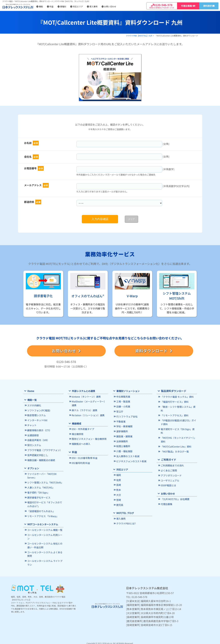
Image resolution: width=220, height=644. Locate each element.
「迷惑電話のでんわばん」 (41, 509)
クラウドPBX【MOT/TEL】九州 (139, 36)
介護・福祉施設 (124, 450)
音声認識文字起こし (37, 454)
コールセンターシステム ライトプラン (44, 560)
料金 (50, 6)
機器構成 (76, 423)
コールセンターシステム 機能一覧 (44, 528)
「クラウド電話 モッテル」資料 (177, 397)
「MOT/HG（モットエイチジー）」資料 (178, 431)
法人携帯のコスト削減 (127, 455)
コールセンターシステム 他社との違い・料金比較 (44, 543)
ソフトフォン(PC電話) (38, 410)
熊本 (118, 488)
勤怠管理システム (36, 415)
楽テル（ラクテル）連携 (84, 410)
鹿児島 (120, 503)
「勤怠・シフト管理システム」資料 (179, 406)
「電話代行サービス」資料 (174, 402)
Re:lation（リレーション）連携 (88, 415)
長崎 (118, 483)
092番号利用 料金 (80, 462)
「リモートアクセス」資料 (174, 411)
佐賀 (118, 478)
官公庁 (120, 411)
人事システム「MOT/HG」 (40, 486)
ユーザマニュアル (170, 471)
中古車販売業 (123, 397)
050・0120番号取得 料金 (84, 457)
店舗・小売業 (123, 406)
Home (31, 391)
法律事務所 (122, 440)
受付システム (34, 444)
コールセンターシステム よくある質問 (44, 551)
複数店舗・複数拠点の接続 (41, 459)
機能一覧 (32, 400)
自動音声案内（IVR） (38, 439)
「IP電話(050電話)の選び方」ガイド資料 (178, 418)
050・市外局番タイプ (83, 428)
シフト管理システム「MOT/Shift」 (45, 481)
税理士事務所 (123, 445)
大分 (118, 493)
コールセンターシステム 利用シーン (44, 534)
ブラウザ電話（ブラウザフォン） (44, 449)
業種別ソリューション (128, 391)
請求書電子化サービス (38, 496)
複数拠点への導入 (81, 443)
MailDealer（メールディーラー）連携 (89, 403)
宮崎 (118, 498)
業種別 (62, 6)
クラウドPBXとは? (126, 521)
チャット (32, 425)
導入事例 (92, 6)
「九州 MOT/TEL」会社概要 (175, 490)
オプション (33, 467)
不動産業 (121, 421)
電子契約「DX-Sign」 (38, 491)
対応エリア (77, 6)
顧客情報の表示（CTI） (39, 430)
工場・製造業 (123, 401)
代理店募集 (166, 495)
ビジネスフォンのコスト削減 (131, 460)
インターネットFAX (37, 420)
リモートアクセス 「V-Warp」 (42, 514)
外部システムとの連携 (83, 391)
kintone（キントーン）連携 (86, 397)
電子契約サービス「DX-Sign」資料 (178, 425)
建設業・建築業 (124, 435)
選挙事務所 (122, 431)
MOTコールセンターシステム (42, 522)
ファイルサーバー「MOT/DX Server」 (41, 474)
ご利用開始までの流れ (172, 457)
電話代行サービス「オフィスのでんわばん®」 (45, 502)
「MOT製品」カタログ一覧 (174, 443)
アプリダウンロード (171, 466)
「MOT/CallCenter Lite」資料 (176, 438)
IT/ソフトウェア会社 (126, 416)
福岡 (118, 474)
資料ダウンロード (154, 351)
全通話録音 (33, 435)
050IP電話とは (168, 476)
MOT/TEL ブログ (125, 511)
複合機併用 (77, 433)
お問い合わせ (109, 6)
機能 (40, 6)
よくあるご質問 (169, 461)
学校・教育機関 (124, 426)
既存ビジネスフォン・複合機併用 (89, 438)
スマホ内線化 (34, 405)
